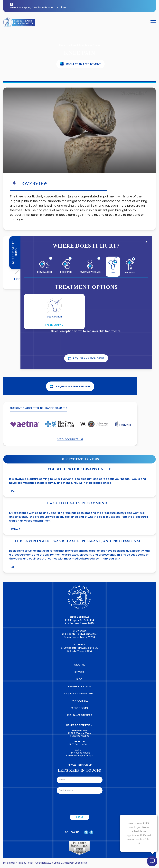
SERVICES (79, 672)
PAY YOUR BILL (80, 701)
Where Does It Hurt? (15, 253)
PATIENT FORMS (79, 708)
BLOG (79, 679)
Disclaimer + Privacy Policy (18, 863)
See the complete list (70, 440)
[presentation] (82, 804)
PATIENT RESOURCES (80, 687)
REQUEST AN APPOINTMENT (79, 694)
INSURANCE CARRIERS (80, 715)
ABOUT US (80, 665)
